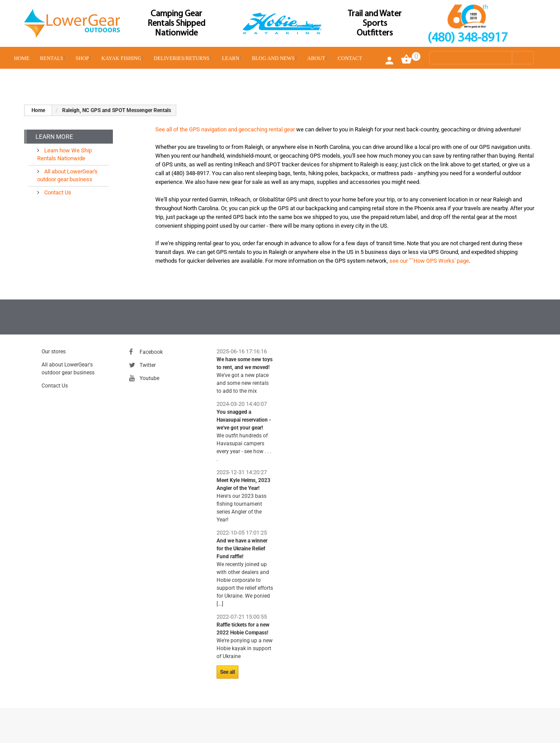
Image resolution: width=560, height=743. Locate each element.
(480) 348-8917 (467, 38)
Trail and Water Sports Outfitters (375, 24)
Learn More (54, 137)
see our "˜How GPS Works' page (429, 261)
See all (227, 672)
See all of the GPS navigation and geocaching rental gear (225, 129)
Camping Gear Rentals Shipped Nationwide (176, 24)
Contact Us (57, 192)
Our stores (54, 352)
